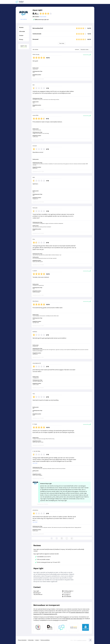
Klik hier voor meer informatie (74, 619)
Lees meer (35, 463)
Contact (37, 640)
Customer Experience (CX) (77, 612)
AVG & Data (31, 640)
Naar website (24, 19)
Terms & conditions (45, 640)
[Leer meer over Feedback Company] (62, 627)
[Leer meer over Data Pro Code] (38, 627)
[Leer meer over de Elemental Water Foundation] (86, 627)
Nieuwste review (85, 50)
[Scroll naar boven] (90, 640)
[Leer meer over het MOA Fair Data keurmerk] (50, 627)
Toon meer (62, 43)
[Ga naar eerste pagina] (52, 538)
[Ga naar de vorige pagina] (57, 538)
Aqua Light (37, 10)
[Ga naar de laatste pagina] (72, 538)
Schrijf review (43, 17)
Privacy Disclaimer (22, 640)
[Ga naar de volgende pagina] (67, 538)
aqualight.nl (67, 595)
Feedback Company (82, 640)
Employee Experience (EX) (50, 614)
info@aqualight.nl (69, 591)
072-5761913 (67, 593)
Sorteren (77, 49)
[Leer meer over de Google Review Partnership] (74, 627)
